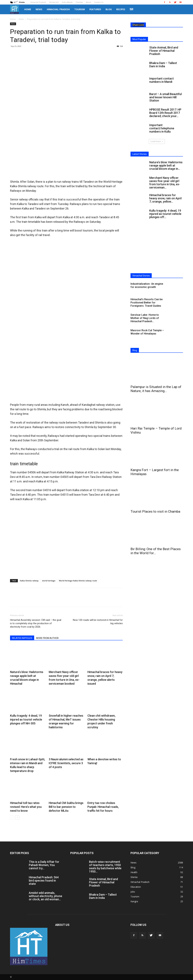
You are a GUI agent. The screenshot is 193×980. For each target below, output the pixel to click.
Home (28, 9)
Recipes (121, 9)
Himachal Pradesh (38, 2)
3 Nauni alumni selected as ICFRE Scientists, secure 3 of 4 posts (66, 763)
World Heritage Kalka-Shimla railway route (78, 581)
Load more (157, 141)
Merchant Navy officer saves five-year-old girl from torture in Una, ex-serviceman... (165, 183)
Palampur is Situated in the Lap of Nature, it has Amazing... (156, 389)
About (88, 2)
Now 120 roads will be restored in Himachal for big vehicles (98, 622)
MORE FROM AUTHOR (47, 638)
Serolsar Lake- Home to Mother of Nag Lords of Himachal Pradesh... (145, 318)
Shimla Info (54, 2)
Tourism (80, 9)
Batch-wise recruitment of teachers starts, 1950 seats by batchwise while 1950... (105, 867)
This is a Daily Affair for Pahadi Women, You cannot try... (44, 865)
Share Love (138, 25)
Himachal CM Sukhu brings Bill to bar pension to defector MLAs (66, 807)
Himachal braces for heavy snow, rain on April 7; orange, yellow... (165, 198)
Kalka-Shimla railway (29, 581)
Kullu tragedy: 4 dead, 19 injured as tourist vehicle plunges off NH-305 (26, 719)
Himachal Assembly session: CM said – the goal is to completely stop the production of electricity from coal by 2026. (36, 623)
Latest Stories (140, 154)
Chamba (79, 2)
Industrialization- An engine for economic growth (147, 285)
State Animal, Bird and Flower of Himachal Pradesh (164, 51)
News (39, 9)
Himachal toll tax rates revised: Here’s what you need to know (26, 807)
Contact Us (99, 2)
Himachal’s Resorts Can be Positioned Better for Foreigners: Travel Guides (147, 303)
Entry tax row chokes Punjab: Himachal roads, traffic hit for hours (103, 807)
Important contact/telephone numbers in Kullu (162, 128)
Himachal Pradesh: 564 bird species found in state (44, 880)
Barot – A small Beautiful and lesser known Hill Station (165, 97)
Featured (95, 9)
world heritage (49, 581)
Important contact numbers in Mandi (162, 80)
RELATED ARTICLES (22, 638)
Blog (109, 9)
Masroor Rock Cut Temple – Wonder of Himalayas (147, 332)
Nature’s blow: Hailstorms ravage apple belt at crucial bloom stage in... (166, 165)
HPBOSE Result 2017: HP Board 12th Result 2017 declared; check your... (165, 113)
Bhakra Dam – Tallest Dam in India (163, 65)
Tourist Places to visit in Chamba (155, 512)
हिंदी (131, 9)
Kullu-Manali (67, 2)
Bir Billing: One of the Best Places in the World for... (156, 551)
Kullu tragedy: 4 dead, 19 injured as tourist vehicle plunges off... (165, 214)
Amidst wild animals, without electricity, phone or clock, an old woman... (45, 896)
